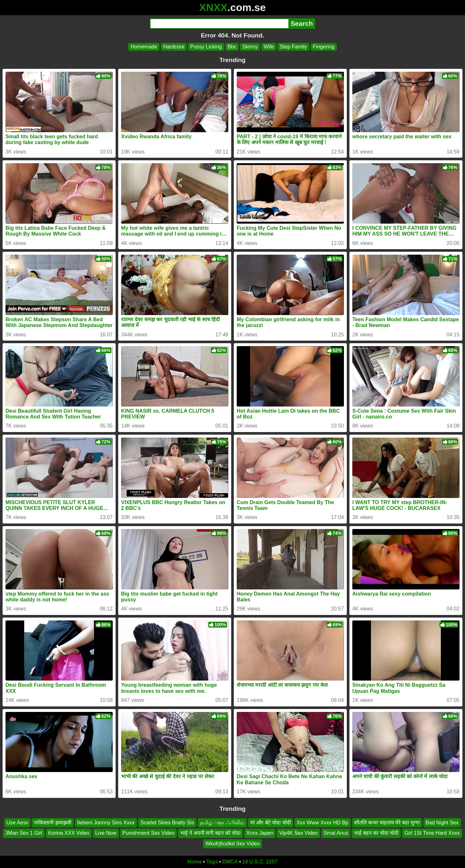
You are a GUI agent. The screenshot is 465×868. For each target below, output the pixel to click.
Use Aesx (17, 823)
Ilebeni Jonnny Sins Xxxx (106, 823)
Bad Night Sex (442, 823)
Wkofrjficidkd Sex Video (232, 844)
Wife (269, 47)
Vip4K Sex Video (298, 833)
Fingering (324, 47)
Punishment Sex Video (149, 833)
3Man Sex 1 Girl (24, 833)
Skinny (250, 47)
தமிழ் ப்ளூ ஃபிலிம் (222, 823)
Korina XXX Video (69, 833)
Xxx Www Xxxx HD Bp (323, 823)
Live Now (106, 833)
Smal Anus (336, 833)
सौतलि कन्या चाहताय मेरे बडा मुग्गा (387, 823)
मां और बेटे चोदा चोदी (271, 823)
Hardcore (174, 47)
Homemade (144, 47)
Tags (212, 862)
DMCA (230, 862)
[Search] (219, 24)
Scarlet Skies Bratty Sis (167, 823)
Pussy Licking (206, 47)
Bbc (232, 47)
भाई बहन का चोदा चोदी (376, 833)
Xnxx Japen (260, 833)
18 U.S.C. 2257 (260, 862)
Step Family (293, 47)
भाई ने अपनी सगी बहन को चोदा (210, 833)
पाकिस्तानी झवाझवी (52, 823)
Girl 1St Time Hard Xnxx (432, 833)
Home (195, 862)
